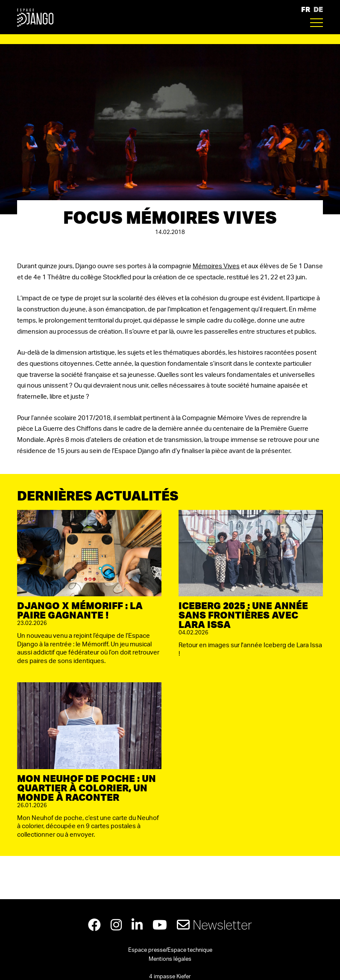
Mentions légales (170, 959)
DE (318, 9)
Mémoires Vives (216, 266)
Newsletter (214, 925)
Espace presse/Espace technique (170, 950)
